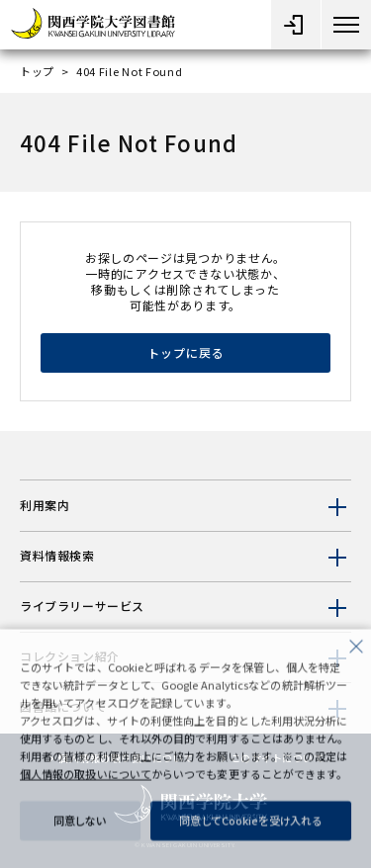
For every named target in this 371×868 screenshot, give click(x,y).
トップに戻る (186, 352)
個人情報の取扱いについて (86, 781)
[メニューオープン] (296, 25)
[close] (356, 652)
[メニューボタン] (346, 25)
